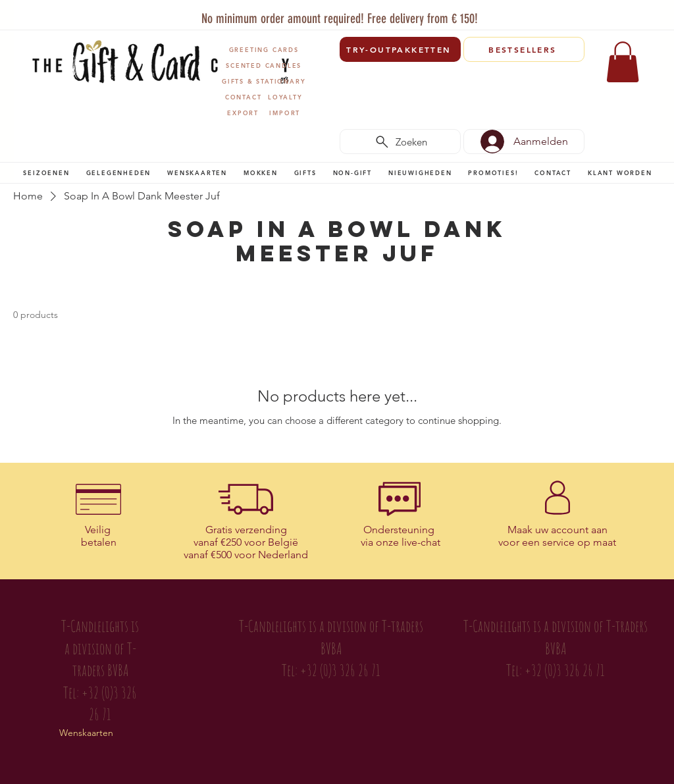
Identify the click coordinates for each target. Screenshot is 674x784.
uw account (562, 530)
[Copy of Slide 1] (347, 12)
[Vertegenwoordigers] (362, 12)
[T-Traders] (316, 12)
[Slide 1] (300, 12)
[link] (623, 62)
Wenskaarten (86, 733)
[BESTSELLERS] (524, 49)
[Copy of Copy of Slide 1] (331, 12)
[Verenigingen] (377, 12)
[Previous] (34, 16)
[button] (46, 172)
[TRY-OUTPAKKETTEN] (400, 49)
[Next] (642, 16)
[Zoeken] (400, 142)
